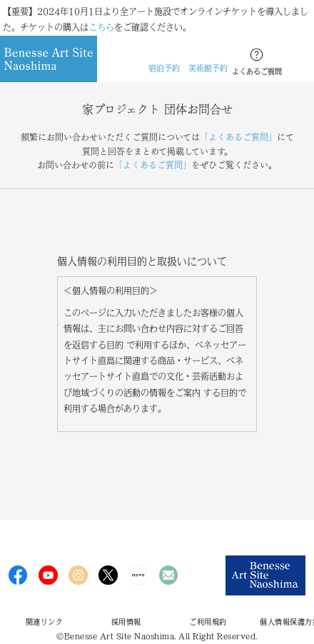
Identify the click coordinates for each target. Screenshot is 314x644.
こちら (101, 27)
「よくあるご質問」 (238, 137)
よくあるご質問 (257, 71)
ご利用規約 (208, 622)
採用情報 (126, 622)
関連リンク (45, 622)
